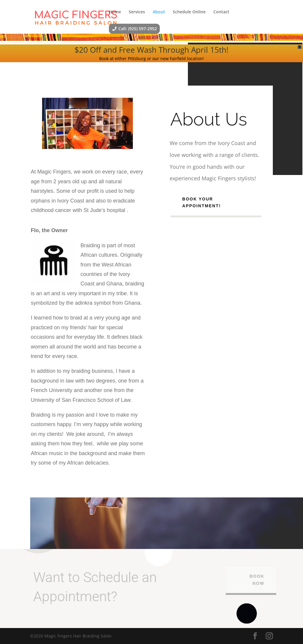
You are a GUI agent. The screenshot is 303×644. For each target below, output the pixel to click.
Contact (221, 12)
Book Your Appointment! (203, 203)
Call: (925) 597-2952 (134, 29)
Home (115, 12)
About (159, 12)
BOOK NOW (258, 580)
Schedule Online (189, 12)
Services (137, 12)
